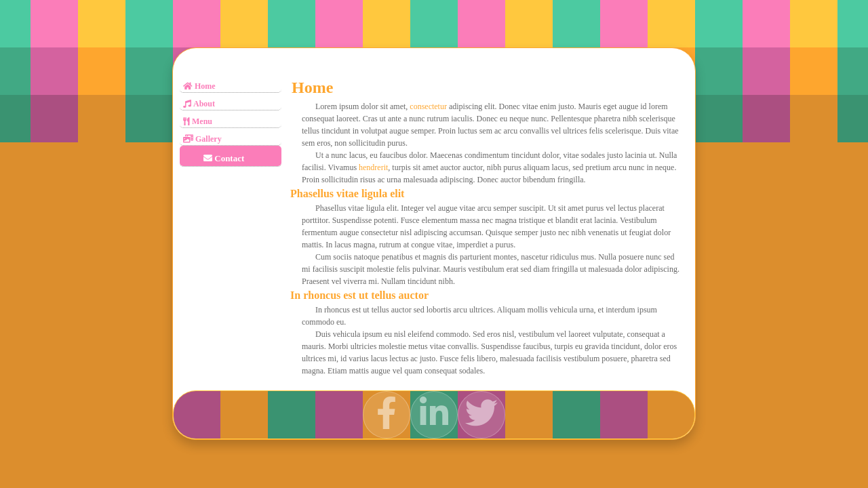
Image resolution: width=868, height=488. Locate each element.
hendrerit (373, 167)
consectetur (428, 106)
